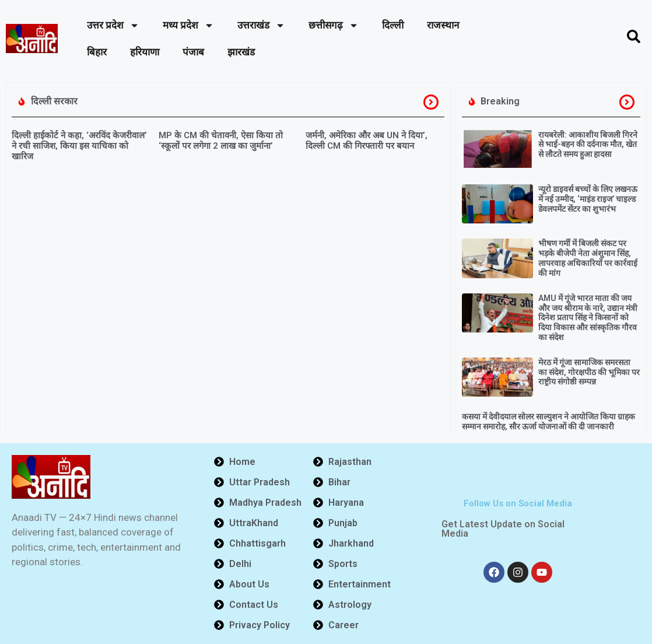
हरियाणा (145, 52)
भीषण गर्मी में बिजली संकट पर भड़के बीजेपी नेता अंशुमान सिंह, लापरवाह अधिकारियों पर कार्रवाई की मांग (588, 258)
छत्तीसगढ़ (334, 25)
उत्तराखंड (261, 25)
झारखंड (241, 52)
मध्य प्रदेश (188, 25)
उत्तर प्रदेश (113, 25)
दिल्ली (393, 25)
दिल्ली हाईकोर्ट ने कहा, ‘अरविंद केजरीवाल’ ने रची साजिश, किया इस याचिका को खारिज (79, 146)
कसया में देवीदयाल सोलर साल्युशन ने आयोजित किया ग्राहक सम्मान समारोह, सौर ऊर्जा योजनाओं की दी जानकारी (548, 421)
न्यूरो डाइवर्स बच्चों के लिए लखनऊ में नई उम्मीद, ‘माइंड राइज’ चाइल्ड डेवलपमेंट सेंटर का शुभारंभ (588, 199)
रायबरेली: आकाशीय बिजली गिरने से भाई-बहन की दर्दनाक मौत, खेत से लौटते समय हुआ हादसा (588, 145)
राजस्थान (443, 25)
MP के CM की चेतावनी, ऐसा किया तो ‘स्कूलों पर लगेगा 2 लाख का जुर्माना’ (221, 141)
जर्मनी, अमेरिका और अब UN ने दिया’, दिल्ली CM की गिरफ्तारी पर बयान (367, 141)
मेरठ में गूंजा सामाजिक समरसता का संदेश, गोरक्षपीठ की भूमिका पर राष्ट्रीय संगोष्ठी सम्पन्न (589, 372)
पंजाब (193, 52)
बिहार (97, 52)
